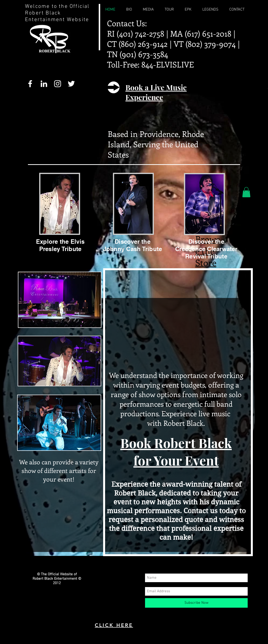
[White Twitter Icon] (71, 84)
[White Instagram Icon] (58, 84)
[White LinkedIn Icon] (44, 84)
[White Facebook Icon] (30, 84)
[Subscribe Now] (196, 603)
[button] (246, 192)
